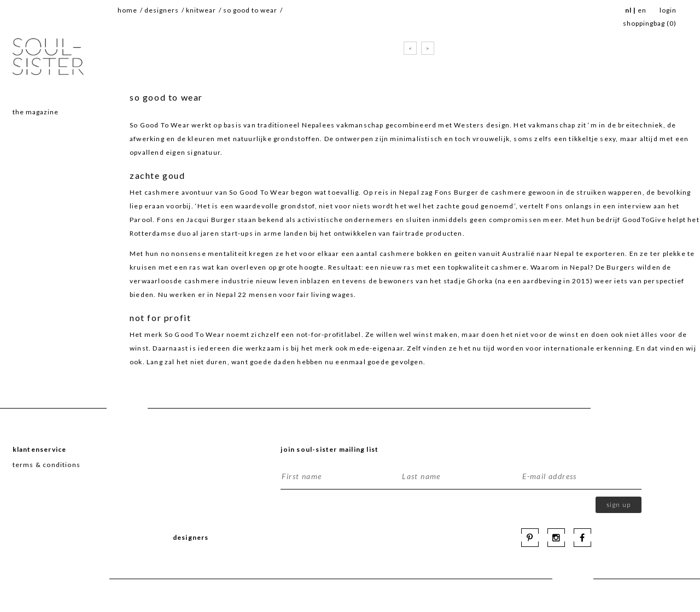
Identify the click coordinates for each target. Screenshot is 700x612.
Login (668, 10)
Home (127, 10)
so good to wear (250, 10)
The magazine (36, 112)
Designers (162, 10)
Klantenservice (40, 449)
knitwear (201, 10)
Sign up (619, 505)
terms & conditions (47, 465)
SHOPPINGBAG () (650, 23)
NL (628, 10)
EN (642, 10)
